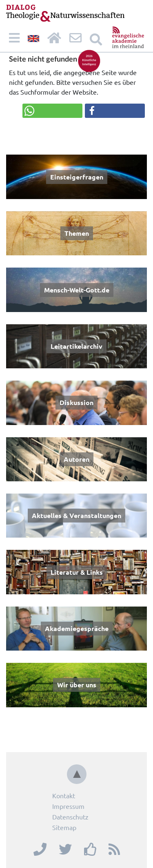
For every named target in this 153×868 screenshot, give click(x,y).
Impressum (68, 806)
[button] (52, 111)
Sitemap (64, 827)
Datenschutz (70, 817)
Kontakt (64, 795)
